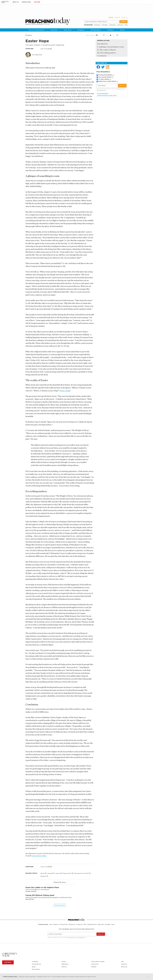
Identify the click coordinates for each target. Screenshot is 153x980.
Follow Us (64, 967)
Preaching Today (105, 75)
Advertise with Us (92, 924)
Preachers (97, 25)
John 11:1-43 (44, 49)
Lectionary (112, 25)
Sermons (54, 30)
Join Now (117, 18)
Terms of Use (95, 964)
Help (122, 962)
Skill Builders (96, 30)
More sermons (60, 905)
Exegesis (81, 30)
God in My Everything (39, 856)
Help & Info (101, 924)
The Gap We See (36, 964)
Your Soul (67, 30)
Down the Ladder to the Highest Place (42, 887)
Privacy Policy (121, 89)
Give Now (37, 2)
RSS (85, 924)
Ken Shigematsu (37, 55)
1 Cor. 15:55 (65, 391)
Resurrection (67, 873)
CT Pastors (104, 79)
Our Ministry (35, 962)
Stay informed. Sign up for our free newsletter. (76, 929)
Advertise (94, 967)
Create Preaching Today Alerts (107, 95)
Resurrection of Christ (81, 873)
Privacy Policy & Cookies (98, 962)
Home (87, 35)
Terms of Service (100, 90)
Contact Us (79, 924)
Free (126, 25)
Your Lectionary (105, 77)
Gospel (50, 873)
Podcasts (105, 25)
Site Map (108, 924)
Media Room (65, 964)
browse (90, 25)
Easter (42, 873)
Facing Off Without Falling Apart (40, 895)
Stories (34, 967)
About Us (16, 2)
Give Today (8, 962)
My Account (72, 924)
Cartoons (120, 25)
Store (122, 30)
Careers (64, 962)
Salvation (43, 876)
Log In (111, 18)
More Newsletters (103, 93)
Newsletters (26, 2)
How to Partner (36, 969)
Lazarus (58, 873)
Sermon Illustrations (36, 30)
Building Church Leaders (107, 81)
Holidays (110, 30)
